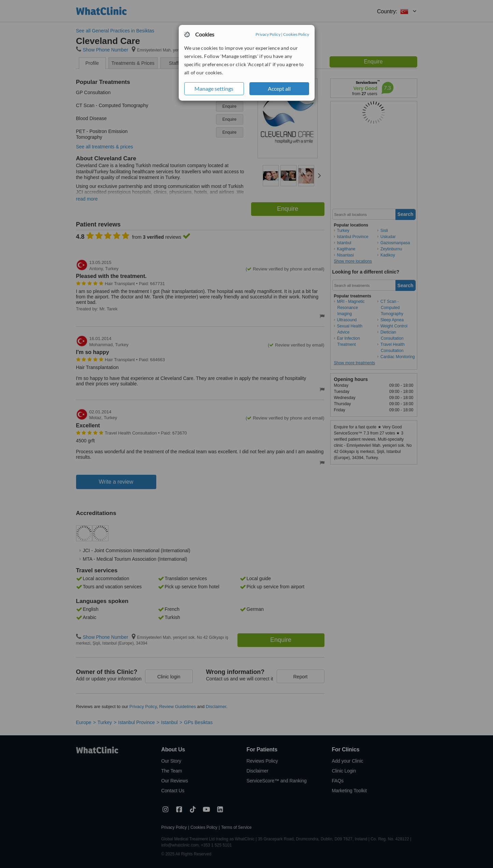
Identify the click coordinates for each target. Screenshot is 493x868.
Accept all (279, 89)
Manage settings (214, 89)
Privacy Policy (268, 34)
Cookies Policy (296, 34)
